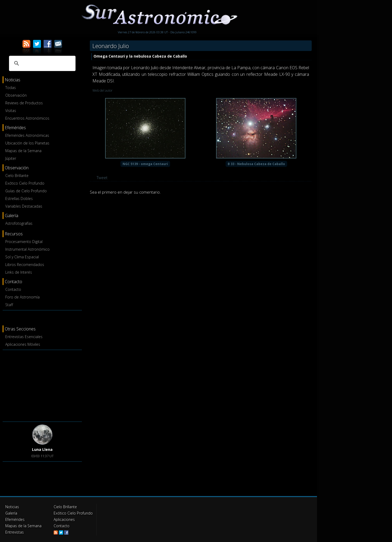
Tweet (102, 177)
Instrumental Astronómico (27, 249)
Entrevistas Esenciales (24, 337)
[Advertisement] (42, 385)
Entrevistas (15, 532)
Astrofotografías (19, 223)
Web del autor (102, 90)
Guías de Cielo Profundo (26, 191)
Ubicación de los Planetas (27, 143)
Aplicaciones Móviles (23, 344)
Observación (16, 95)
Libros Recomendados (25, 265)
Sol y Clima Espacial (22, 257)
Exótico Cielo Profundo (25, 183)
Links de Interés (19, 272)
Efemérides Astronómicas (27, 135)
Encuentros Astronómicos (27, 118)
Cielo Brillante (17, 176)
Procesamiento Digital (24, 242)
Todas (11, 88)
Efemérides (15, 519)
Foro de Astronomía (22, 297)
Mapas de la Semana (23, 151)
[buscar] (41, 63)
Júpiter (11, 158)
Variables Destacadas (24, 206)
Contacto (13, 289)
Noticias (12, 507)
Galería (11, 513)
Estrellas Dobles (19, 198)
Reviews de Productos (24, 103)
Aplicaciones (64, 519)
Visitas (11, 111)
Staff (9, 305)
